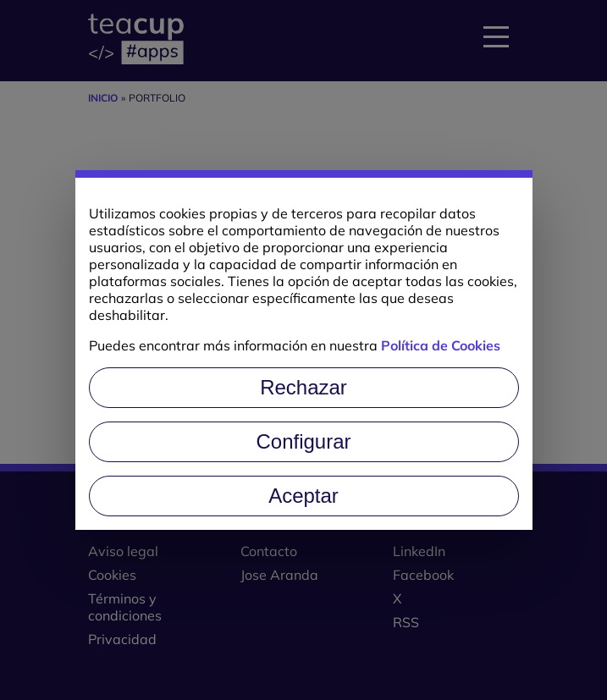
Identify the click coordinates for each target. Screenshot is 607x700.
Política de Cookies (441, 345)
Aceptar (303, 496)
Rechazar (303, 387)
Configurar (303, 441)
